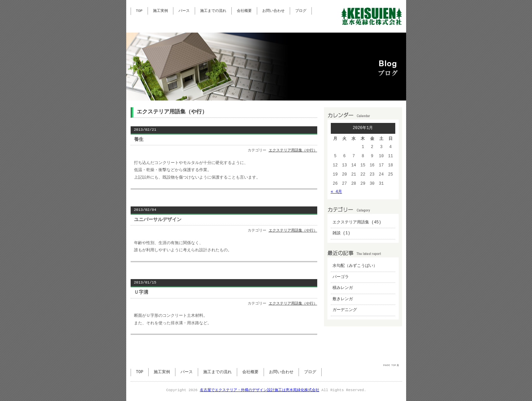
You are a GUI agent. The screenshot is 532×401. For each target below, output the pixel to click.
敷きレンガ (343, 299)
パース (184, 11)
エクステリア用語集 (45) (357, 223)
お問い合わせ (273, 11)
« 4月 (337, 192)
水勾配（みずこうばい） (355, 266)
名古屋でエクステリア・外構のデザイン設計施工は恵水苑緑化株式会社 (260, 390)
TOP (139, 11)
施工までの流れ (213, 11)
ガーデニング (345, 310)
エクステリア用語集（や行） (293, 151)
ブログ (301, 11)
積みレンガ (343, 288)
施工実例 (160, 11)
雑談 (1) (341, 233)
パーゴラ (341, 277)
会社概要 (244, 11)
